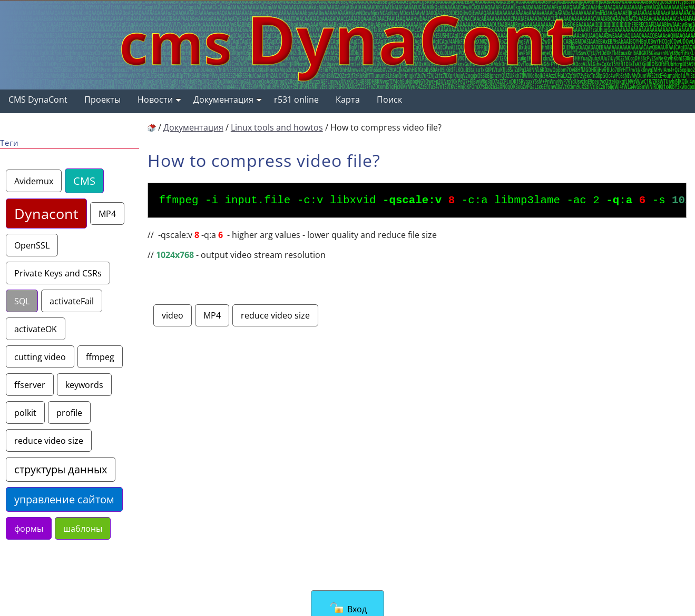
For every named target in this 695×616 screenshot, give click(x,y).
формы (29, 528)
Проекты (102, 100)
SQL (22, 301)
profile (69, 413)
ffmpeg (100, 357)
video (173, 318)
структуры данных (61, 469)
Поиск (389, 100)
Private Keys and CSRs (58, 273)
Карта (348, 100)
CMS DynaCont (38, 100)
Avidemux (34, 181)
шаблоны (83, 528)
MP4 (107, 213)
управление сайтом (64, 499)
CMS (84, 181)
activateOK (36, 329)
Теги (9, 143)
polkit (25, 413)
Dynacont (46, 213)
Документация (228, 100)
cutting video (40, 357)
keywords (84, 385)
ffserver (30, 385)
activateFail (72, 301)
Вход (349, 608)
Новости (159, 100)
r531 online (296, 100)
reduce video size (49, 440)
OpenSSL (32, 245)
